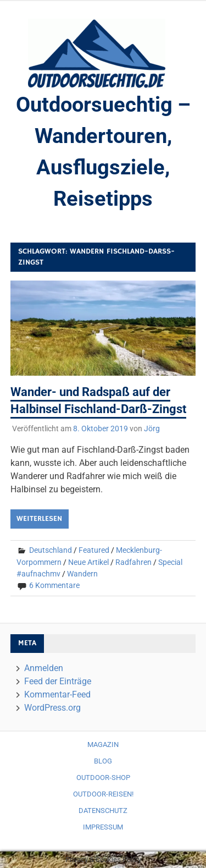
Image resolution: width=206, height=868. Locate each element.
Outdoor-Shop (103, 778)
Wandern (82, 574)
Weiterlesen (39, 519)
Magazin (103, 745)
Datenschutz (103, 811)
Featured (94, 550)
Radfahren (133, 562)
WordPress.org (52, 708)
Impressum (103, 827)
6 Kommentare (54, 585)
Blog (103, 761)
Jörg (152, 428)
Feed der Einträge (58, 681)
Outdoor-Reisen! (103, 794)
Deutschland (51, 550)
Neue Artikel (88, 562)
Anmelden (44, 668)
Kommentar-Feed (57, 694)
